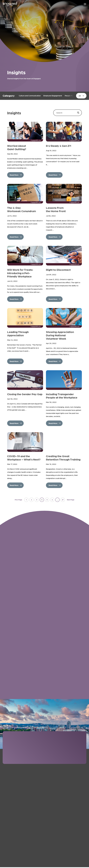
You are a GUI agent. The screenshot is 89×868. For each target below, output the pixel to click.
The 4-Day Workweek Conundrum (22, 209)
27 (63, 500)
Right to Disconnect (58, 270)
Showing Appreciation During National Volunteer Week (60, 335)
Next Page (71, 500)
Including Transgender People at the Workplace (62, 396)
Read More (14, 175)
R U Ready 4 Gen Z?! (59, 146)
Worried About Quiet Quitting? (17, 147)
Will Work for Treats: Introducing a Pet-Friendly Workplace (20, 273)
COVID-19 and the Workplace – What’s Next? (24, 458)
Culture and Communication (30, 96)
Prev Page (18, 500)
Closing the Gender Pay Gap (25, 394)
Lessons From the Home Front (56, 209)
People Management (73, 96)
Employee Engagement (53, 96)
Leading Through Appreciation (18, 333)
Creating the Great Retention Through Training (63, 458)
